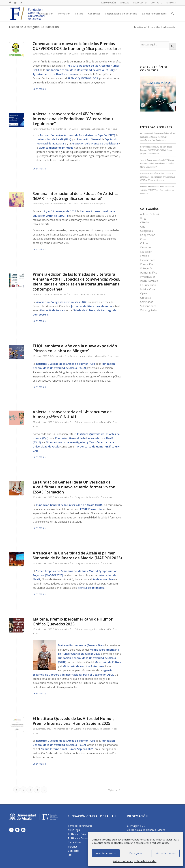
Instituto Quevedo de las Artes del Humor (93, 66)
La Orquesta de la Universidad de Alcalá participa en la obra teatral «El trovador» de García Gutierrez (158, 137)
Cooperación (148, 235)
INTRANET (171, 3)
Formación (85, 129)
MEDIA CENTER (140, 3)
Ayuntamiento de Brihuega (56, 148)
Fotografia (146, 268)
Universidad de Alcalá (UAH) (54, 139)
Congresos (80, 497)
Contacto (73, 851)
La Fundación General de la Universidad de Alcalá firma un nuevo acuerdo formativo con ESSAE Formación (74, 487)
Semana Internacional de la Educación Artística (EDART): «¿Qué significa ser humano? (76, 196)
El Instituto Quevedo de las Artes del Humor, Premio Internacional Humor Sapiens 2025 (73, 721)
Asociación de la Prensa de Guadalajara (95, 143)
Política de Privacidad (145, 861)
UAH (71, 855)
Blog (158, 27)
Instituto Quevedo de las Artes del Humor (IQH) (65, 364)
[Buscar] (172, 14)
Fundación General (89, 139)
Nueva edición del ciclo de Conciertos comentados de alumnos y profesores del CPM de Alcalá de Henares (158, 177)
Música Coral (148, 289)
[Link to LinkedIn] (21, 3)
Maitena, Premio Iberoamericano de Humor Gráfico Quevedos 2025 (73, 622)
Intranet (73, 847)
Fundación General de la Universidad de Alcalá (75, 70)
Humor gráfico (87, 54)
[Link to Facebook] (10, 3)
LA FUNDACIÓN (109, 3)
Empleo (145, 256)
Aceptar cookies (106, 853)
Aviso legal (74, 830)
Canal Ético (74, 842)
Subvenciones (148, 306)
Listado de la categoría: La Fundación (34, 27)
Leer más (40, 89)
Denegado (136, 853)
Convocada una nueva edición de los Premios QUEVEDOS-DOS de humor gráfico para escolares (77, 46)
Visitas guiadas (149, 310)
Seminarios (147, 302)
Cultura (75, 54)
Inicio (151, 27)
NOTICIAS (124, 3)
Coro (143, 239)
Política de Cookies (123, 861)
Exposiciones (148, 260)
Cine (143, 227)
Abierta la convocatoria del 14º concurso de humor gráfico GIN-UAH (72, 414)
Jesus (118, 54)
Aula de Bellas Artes (152, 214)
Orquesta (146, 298)
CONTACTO (157, 3)
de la (83, 438)
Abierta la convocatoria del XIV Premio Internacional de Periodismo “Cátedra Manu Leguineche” (73, 119)
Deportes (146, 247)
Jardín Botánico (149, 281)
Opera (144, 293)
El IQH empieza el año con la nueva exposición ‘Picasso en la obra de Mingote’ (75, 348)
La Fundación (102, 54)
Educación (146, 252)
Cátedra (145, 222)
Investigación (148, 277)
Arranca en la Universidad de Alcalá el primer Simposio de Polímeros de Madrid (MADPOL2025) (77, 555)
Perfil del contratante (80, 826)
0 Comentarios (59, 54)
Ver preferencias (166, 853)
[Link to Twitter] (15, 3)
